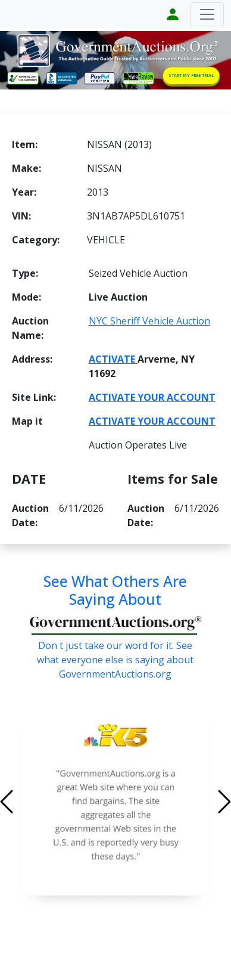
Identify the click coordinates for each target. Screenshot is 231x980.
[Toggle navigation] (207, 14)
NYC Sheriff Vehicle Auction (149, 321)
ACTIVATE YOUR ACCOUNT (152, 397)
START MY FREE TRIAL (191, 75)
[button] (24, 802)
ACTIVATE (113, 359)
